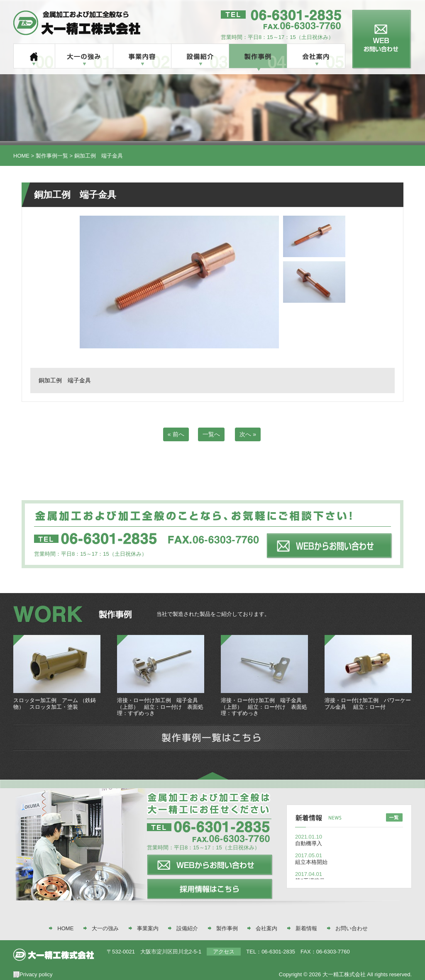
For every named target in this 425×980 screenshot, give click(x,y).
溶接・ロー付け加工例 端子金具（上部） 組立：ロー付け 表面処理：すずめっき (160, 707)
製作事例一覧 (52, 156)
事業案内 (148, 928)
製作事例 (227, 928)
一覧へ (211, 434)
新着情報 (306, 928)
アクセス (224, 952)
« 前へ (176, 434)
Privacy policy (36, 974)
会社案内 (266, 928)
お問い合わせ (352, 928)
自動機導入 (309, 843)
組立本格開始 (311, 862)
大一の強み (105, 928)
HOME (21, 156)
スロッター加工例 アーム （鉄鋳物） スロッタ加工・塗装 (55, 704)
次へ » (248, 434)
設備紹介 (187, 928)
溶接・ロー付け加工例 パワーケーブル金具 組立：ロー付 (368, 704)
